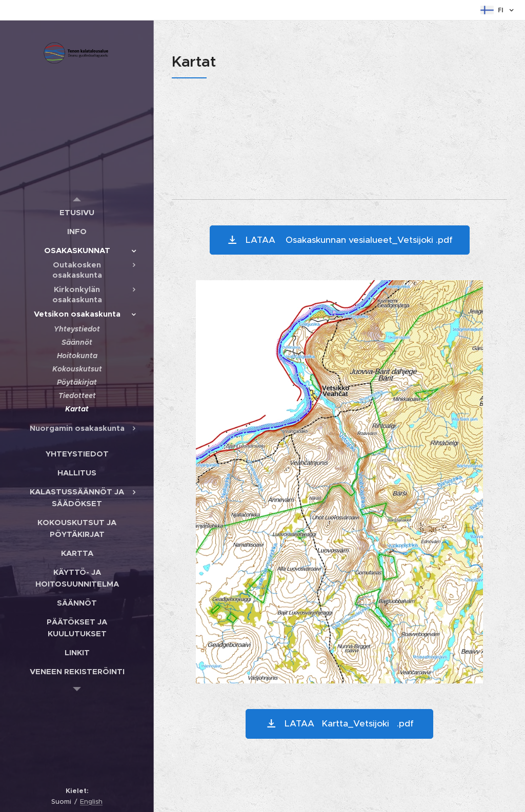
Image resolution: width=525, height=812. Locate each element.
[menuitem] (77, 212)
